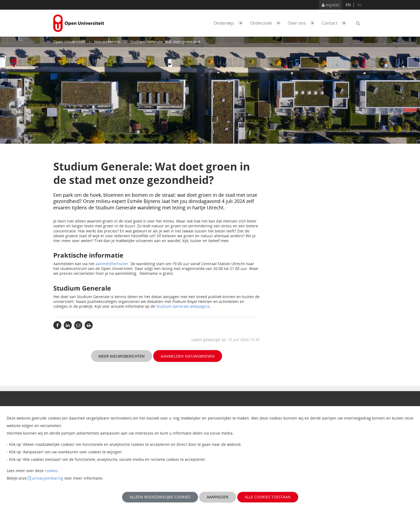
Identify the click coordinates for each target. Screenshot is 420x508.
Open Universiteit (69, 42)
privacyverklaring (48, 478)
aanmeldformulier (112, 264)
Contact (335, 23)
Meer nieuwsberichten (122, 356)
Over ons (303, 23)
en (348, 5)
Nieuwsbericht (107, 42)
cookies (51, 471)
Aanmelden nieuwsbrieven (188, 356)
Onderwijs (230, 23)
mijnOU (331, 5)
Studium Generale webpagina (183, 306)
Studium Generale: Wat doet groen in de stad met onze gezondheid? (191, 42)
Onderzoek (267, 23)
